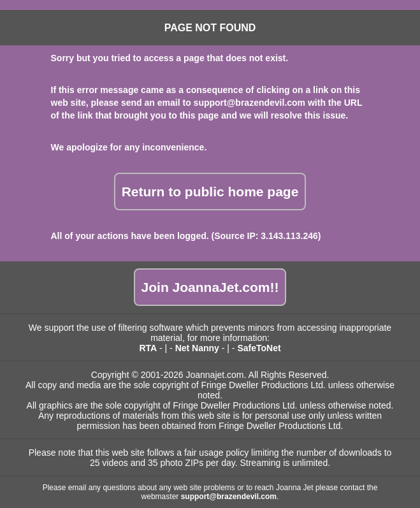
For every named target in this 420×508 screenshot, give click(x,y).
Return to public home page (210, 192)
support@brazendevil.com (250, 103)
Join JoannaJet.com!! (210, 287)
